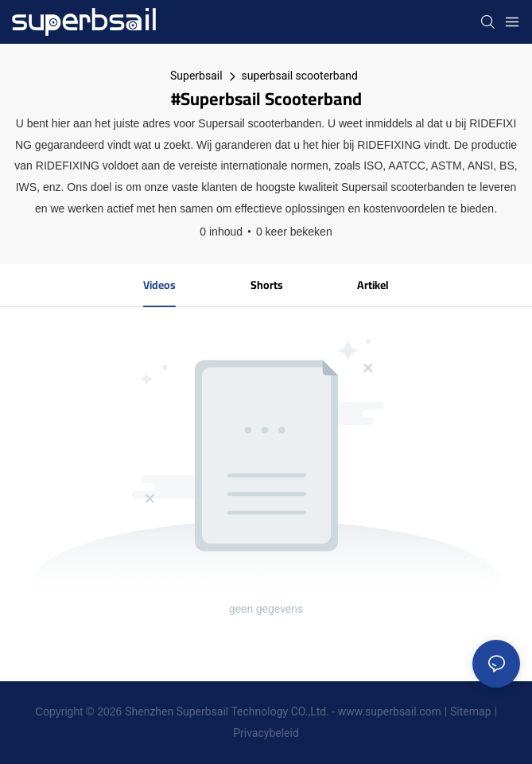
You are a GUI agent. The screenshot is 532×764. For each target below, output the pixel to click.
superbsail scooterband (300, 76)
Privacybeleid (266, 733)
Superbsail (196, 76)
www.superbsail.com (390, 711)
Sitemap (470, 711)
